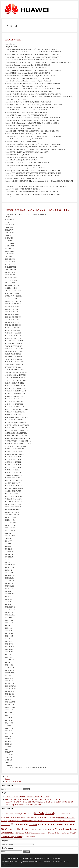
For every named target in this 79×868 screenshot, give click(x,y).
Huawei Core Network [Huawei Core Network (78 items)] (50, 817)
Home (7, 776)
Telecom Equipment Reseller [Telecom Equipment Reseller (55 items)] (58, 833)
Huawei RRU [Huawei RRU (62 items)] (33, 825)
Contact (8, 779)
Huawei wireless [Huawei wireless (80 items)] (43, 829)
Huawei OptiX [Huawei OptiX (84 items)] (37, 821)
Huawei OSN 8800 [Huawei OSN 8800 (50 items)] (69, 821)
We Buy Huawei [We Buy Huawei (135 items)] (15, 836)
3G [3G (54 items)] (2, 814)
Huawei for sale (13, 40)
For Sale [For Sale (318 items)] (39, 813)
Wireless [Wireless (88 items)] (26, 837)
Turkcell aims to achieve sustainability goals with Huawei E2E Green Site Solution (32, 799)
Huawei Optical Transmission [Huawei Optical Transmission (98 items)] (19, 821)
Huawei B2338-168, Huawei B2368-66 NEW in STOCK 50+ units (27, 797)
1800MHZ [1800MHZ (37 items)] (16, 814)
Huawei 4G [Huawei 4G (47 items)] (57, 814)
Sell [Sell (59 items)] (48, 833)
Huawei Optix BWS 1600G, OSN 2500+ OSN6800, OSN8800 (37, 210)
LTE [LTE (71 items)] (51, 829)
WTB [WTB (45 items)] (31, 837)
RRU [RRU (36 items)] (42, 833)
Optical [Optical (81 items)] (21, 833)
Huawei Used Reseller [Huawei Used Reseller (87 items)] (16, 829)
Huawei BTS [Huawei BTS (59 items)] (10, 818)
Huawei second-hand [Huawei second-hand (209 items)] (49, 824)
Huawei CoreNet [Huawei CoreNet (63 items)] (36, 817)
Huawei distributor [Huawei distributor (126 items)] (66, 817)
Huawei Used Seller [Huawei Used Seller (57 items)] (30, 829)
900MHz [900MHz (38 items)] (12, 814)
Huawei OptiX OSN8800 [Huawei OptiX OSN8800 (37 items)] (48, 821)
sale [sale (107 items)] (45, 833)
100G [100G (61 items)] (7, 814)
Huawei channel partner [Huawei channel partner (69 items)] (22, 817)
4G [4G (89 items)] (4, 814)
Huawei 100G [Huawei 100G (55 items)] (65, 814)
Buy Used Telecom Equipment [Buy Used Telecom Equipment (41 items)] (26, 814)
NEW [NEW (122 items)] (55, 829)
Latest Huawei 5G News (13, 782)
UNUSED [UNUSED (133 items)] (71, 833)
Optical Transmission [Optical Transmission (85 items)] (32, 833)
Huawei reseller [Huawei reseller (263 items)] (20, 824)
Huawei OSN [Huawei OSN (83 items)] (59, 821)
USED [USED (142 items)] (4, 836)
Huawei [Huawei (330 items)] (49, 813)
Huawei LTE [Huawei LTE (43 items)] (4, 821)
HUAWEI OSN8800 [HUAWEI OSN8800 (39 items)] (6, 825)
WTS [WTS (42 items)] (34, 837)
